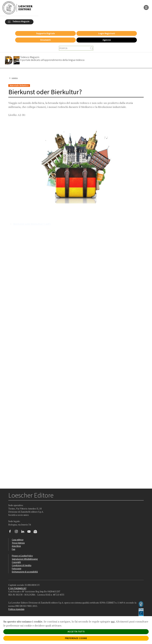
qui (113, 621)
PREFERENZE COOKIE (76, 638)
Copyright (16, 562)
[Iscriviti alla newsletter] (37, 532)
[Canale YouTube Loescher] (30, 532)
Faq (13, 549)
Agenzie (107, 40)
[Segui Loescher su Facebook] (11, 532)
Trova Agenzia (18, 543)
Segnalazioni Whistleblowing (25, 559)
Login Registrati (107, 33)
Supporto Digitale (45, 33)
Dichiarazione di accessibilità (25, 572)
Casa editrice (18, 540)
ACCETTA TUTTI (76, 631)
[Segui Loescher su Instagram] (18, 532)
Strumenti (45, 40)
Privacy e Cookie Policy (22, 556)
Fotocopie (16, 568)
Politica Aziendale (16, 609)
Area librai (16, 546)
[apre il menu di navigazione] (146, 7)
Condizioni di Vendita (22, 565)
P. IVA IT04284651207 (17, 588)
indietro (13, 78)
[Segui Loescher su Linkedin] (24, 532)
